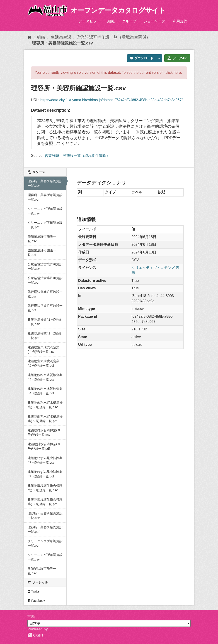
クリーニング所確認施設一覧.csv (45, 211)
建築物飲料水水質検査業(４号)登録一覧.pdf (45, 391)
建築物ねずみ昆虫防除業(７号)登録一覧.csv (45, 460)
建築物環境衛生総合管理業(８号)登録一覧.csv (45, 488)
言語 (31, 617)
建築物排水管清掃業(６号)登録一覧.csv (44, 433)
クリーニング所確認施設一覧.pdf (45, 225)
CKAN (35, 635)
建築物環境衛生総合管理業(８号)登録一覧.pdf (45, 502)
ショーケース (155, 21)
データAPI (177, 58)
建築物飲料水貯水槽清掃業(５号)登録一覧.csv (45, 405)
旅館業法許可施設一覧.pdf (42, 253)
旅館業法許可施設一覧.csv (42, 239)
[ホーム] (29, 37)
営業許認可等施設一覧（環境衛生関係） (114, 37)
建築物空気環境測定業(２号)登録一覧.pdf (44, 363)
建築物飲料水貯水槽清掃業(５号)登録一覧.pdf (45, 419)
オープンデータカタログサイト (118, 10)
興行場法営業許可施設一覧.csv (45, 294)
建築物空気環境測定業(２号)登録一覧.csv (44, 349)
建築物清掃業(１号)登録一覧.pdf (45, 336)
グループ (129, 21)
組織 (111, 21)
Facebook (36, 601)
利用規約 (180, 21)
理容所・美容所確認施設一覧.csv (62, 43)
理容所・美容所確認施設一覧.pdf (45, 197)
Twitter (34, 591)
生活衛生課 (61, 37)
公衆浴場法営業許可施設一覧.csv (45, 266)
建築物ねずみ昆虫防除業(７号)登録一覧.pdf (45, 474)
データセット (89, 21)
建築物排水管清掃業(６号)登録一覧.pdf (44, 446)
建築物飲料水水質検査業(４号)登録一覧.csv (45, 377)
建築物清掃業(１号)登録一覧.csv (45, 322)
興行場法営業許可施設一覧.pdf (45, 308)
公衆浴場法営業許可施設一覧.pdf (45, 280)
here (177, 73)
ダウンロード (142, 58)
